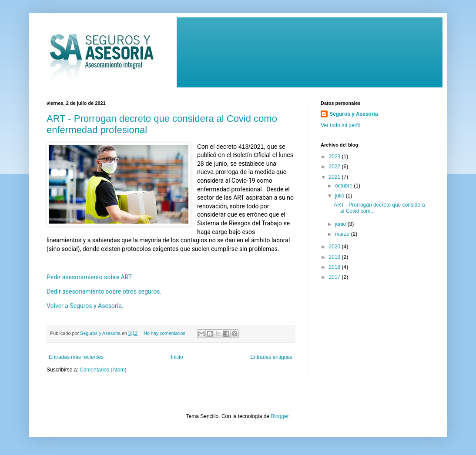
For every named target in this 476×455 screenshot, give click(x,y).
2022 (335, 167)
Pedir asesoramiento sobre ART (90, 277)
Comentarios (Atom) (103, 370)
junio (341, 224)
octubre (344, 186)
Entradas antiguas (271, 357)
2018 (335, 267)
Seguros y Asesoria (354, 114)
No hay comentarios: (166, 333)
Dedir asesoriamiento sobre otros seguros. (104, 291)
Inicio (177, 357)
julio (340, 196)
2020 (335, 247)
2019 (335, 257)
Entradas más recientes (76, 357)
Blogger (280, 416)
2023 (335, 157)
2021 (335, 177)
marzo (343, 234)
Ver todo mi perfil (340, 125)
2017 (335, 277)
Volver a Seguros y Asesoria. (86, 306)
